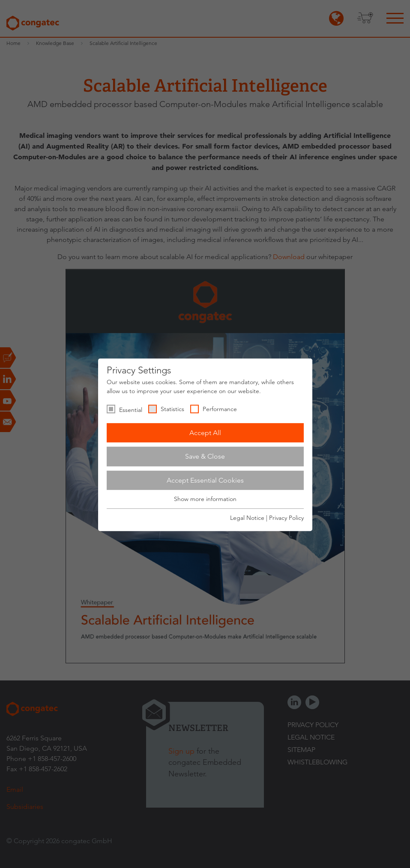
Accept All (205, 433)
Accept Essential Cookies (205, 480)
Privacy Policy (286, 518)
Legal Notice (247, 518)
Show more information (205, 499)
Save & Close (205, 456)
